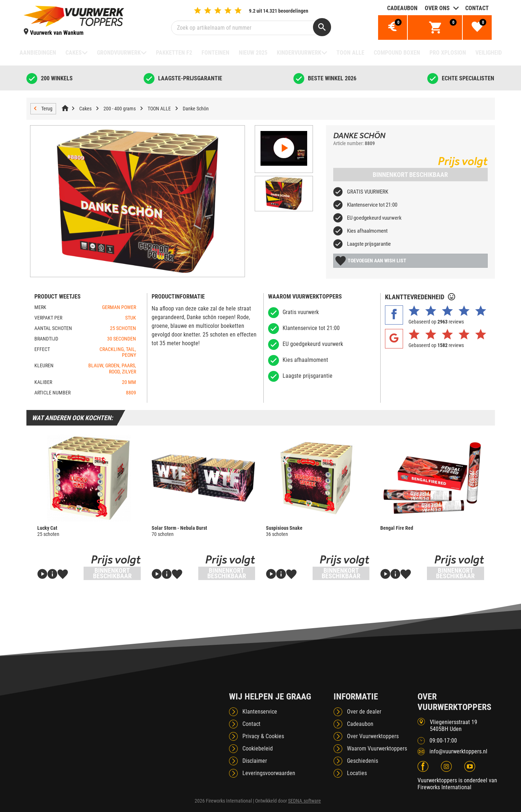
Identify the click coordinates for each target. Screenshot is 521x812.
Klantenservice (260, 712)
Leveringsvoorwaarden (269, 773)
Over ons (437, 8)
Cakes (74, 53)
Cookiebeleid (258, 748)
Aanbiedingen (38, 53)
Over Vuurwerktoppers (373, 736)
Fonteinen (215, 53)
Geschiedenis (363, 761)
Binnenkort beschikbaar (410, 175)
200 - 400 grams (120, 109)
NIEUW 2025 (253, 53)
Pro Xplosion (448, 53)
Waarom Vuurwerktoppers (377, 748)
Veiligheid (489, 53)
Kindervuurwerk (299, 53)
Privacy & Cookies (263, 736)
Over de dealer (364, 712)
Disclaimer (255, 761)
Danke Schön (196, 109)
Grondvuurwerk (119, 53)
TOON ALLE (350, 53)
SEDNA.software (304, 801)
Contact (477, 8)
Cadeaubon (402, 8)
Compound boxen (397, 53)
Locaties (357, 773)
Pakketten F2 (174, 53)
